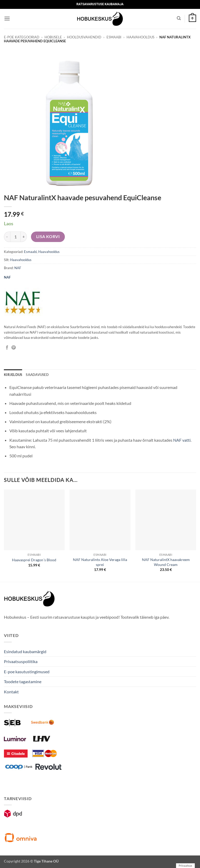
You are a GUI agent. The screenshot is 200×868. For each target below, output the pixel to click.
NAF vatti (182, 440)
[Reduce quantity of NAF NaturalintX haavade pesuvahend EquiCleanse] (7, 237)
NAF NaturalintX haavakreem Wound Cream (166, 562)
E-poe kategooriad (22, 37)
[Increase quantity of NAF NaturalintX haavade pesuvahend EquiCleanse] (24, 237)
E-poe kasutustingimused (27, 672)
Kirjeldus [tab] (13, 375)
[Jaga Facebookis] (7, 348)
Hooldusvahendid (84, 37)
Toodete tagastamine (23, 681)
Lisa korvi (48, 237)
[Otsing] (179, 18)
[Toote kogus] (15, 237)
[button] (7, 18)
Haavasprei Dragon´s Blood (34, 560)
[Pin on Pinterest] (14, 348)
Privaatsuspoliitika (21, 661)
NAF (18, 268)
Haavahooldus (140, 37)
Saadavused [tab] (37, 375)
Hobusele (53, 37)
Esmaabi (114, 37)
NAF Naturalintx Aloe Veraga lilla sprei (100, 562)
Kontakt (11, 692)
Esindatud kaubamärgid (25, 651)
